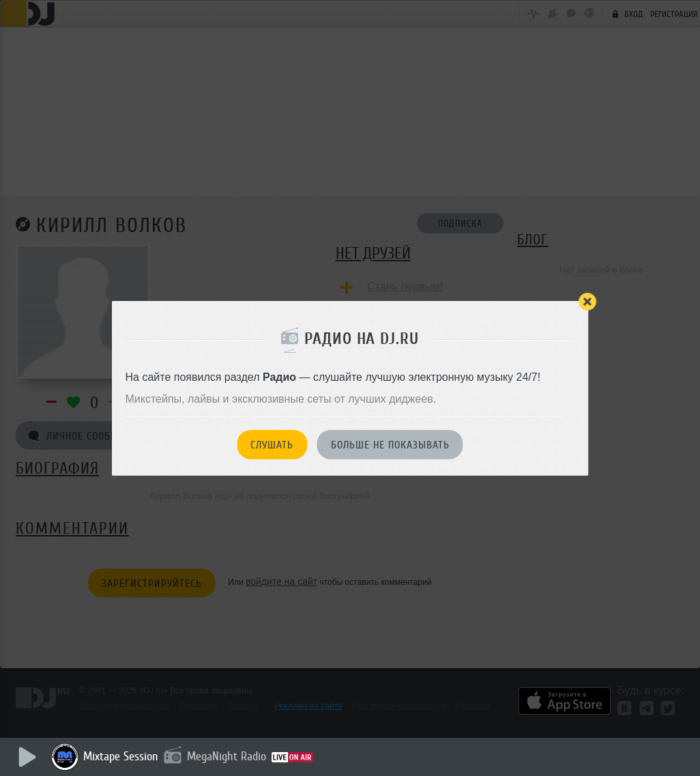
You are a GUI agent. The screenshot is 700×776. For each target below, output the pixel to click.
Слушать (272, 445)
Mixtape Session (121, 756)
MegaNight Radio (227, 756)
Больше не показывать (390, 445)
